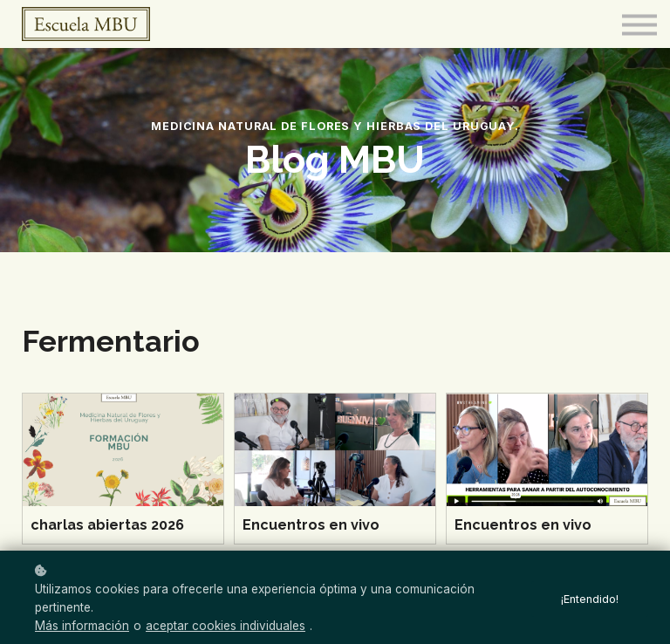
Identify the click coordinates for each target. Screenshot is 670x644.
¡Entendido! (590, 599)
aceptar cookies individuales (226, 626)
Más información (82, 626)
